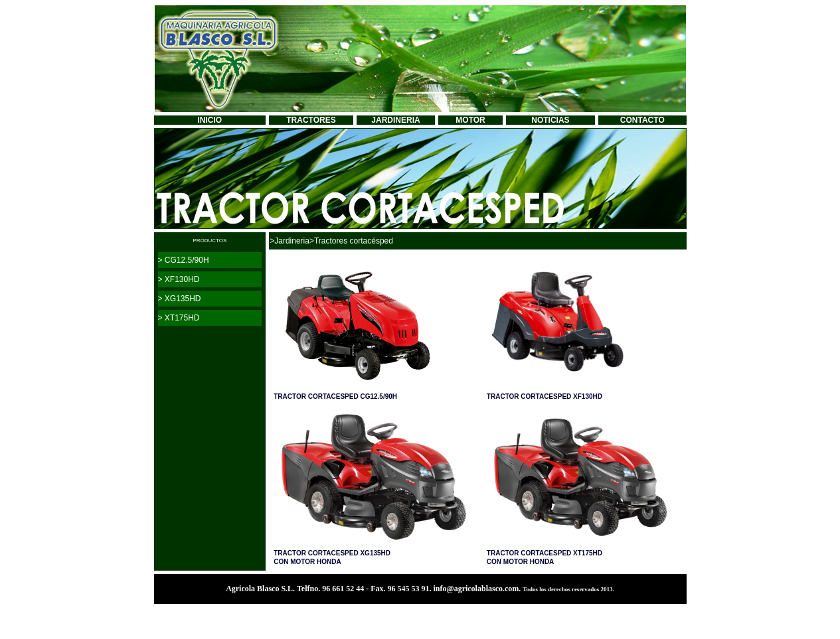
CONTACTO (642, 120)
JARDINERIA (395, 120)
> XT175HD (179, 318)
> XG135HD (180, 299)
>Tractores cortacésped (351, 241)
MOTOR (470, 120)
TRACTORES (311, 120)
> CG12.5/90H (184, 260)
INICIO (210, 120)
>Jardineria (290, 241)
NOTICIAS (550, 120)
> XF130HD (179, 279)
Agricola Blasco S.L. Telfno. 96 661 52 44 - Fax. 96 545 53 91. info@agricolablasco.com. (374, 589)
